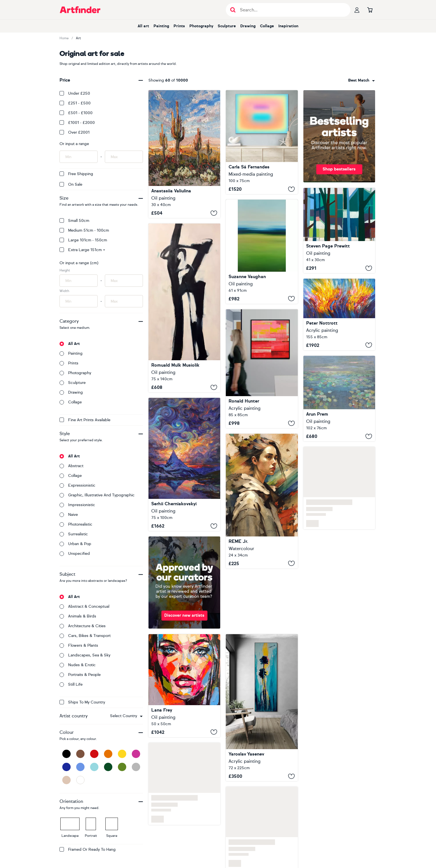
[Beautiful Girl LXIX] (262, 501)
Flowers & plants (79, 645)
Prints (179, 26)
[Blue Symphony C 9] (339, 314)
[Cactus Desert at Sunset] (184, 154)
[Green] (122, 767)
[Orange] (108, 754)
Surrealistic (74, 534)
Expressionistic (77, 485)
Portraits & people (80, 675)
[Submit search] (233, 10)
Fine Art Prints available (85, 420)
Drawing (248, 26)
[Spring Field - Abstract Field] (262, 252)
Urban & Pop (75, 544)
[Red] (94, 754)
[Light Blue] (94, 767)
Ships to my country (82, 702)
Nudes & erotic (78, 665)
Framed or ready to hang (88, 849)
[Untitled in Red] (262, 369)
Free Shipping (76, 174)
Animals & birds (78, 616)
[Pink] (136, 754)
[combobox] (126, 716)
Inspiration (288, 26)
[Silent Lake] (339, 399)
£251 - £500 (75, 103)
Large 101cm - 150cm (83, 240)
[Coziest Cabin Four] (339, 231)
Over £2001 (75, 132)
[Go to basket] (370, 10)
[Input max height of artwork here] (124, 281)
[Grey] (136, 767)
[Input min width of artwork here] (79, 301)
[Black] (66, 754)
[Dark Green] (108, 767)
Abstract (71, 466)
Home (64, 38)
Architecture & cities (83, 626)
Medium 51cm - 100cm (84, 230)
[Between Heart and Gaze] (184, 686)
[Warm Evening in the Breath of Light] (184, 464)
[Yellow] (122, 754)
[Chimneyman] (184, 308)
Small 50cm (74, 221)
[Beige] (66, 780)
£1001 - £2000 (77, 123)
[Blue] (80, 767)
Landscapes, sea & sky (85, 655)
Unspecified (75, 554)
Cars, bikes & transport (85, 636)
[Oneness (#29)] (262, 142)
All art (143, 26)
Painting (161, 26)
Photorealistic (76, 524)
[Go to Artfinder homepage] (80, 10)
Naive (69, 515)
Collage (267, 26)
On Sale (71, 184)
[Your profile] (357, 10)
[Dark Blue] (66, 767)
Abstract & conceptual (84, 606)
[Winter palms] (262, 708)
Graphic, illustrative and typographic (97, 495)
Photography (201, 26)
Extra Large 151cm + (82, 250)
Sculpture (227, 26)
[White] (80, 780)
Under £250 (75, 93)
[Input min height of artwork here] (79, 281)
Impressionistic (77, 505)
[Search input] (291, 10)
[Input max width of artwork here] (124, 301)
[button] (126, 716)
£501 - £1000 (76, 113)
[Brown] (80, 754)
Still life (71, 684)
